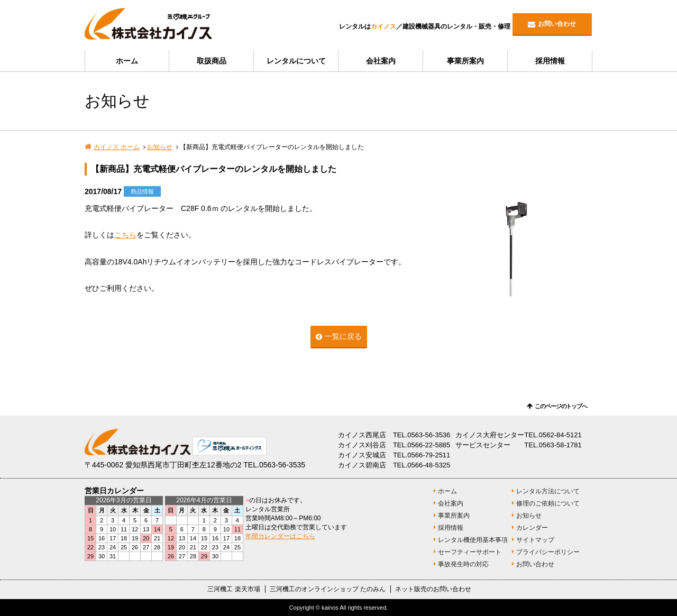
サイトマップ (535, 540)
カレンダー (532, 528)
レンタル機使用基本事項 (473, 540)
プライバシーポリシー (548, 552)
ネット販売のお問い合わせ (433, 589)
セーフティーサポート (470, 552)
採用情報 (550, 61)
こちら (125, 235)
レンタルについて (296, 61)
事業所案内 (465, 61)
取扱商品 (212, 61)
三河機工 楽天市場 (234, 589)
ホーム (127, 61)
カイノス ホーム (117, 147)
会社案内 (381, 61)
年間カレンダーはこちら (280, 536)
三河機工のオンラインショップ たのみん (328, 589)
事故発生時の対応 (463, 564)
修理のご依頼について (548, 503)
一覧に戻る (343, 336)
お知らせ (160, 147)
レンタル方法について (548, 491)
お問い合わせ (557, 24)
